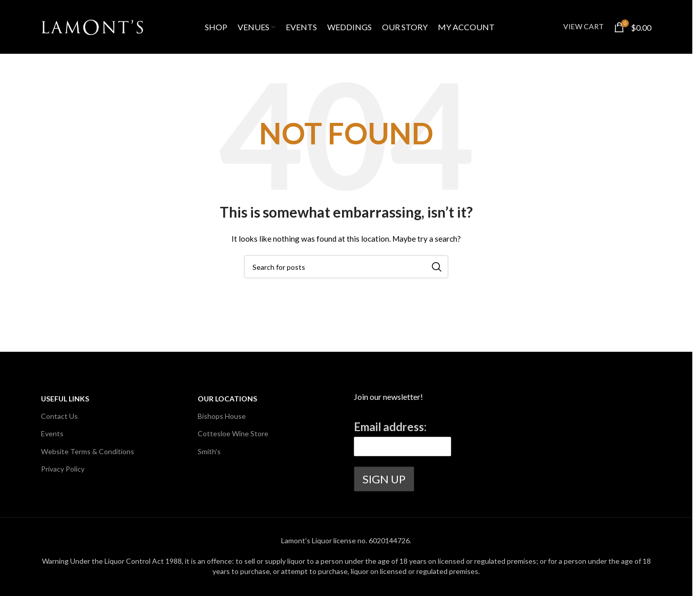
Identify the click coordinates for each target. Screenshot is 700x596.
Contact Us (59, 416)
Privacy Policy (63, 469)
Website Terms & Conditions (88, 451)
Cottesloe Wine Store (233, 433)
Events (52, 433)
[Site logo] (92, 26)
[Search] (346, 267)
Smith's (209, 451)
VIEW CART (584, 26)
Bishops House (222, 416)
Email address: (390, 427)
